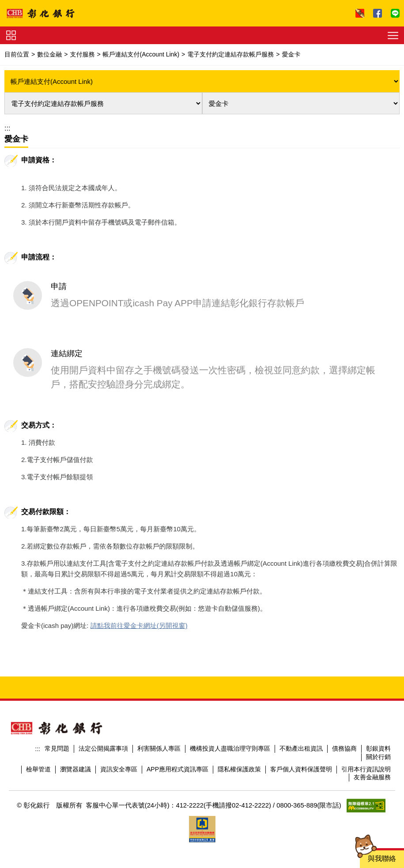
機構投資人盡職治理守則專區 (230, 706)
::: (7, 128)
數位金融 (49, 54)
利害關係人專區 (159, 706)
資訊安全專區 (119, 727)
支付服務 (82, 54)
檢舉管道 (38, 727)
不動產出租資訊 (301, 706)
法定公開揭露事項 (103, 706)
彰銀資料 (378, 706)
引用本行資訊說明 (366, 727)
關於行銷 (378, 714)
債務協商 (344, 706)
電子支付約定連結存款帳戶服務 (230, 54)
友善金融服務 (372, 735)
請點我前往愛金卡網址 (124, 583)
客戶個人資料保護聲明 (301, 727)
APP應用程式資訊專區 (177, 727)
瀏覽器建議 (76, 727)
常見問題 (57, 706)
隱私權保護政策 (239, 727)
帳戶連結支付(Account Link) (141, 54)
